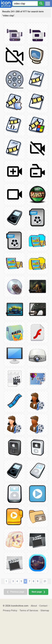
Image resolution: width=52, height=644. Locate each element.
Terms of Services (29, 610)
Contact (43, 606)
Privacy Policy (10, 610)
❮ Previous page (16, 592)
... (10, 581)
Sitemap (45, 610)
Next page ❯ (38, 592)
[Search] (41, 3)
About (34, 606)
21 (45, 581)
